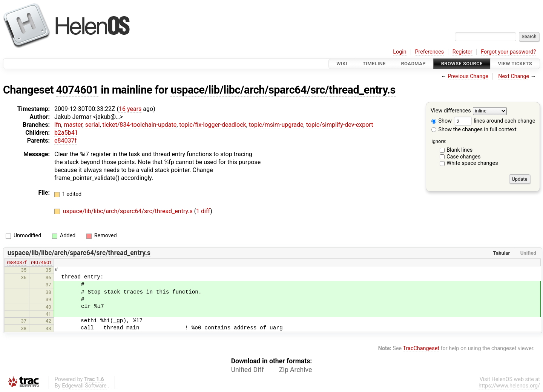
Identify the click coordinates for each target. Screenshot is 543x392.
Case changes (463, 157)
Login (400, 52)
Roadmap (413, 64)
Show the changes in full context (474, 130)
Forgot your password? (508, 52)
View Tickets (515, 64)
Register (462, 52)
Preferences (429, 52)
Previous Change (468, 76)
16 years (130, 109)
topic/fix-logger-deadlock (212, 125)
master (73, 125)
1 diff (203, 211)
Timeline (374, 64)
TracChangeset (421, 348)
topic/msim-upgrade (276, 125)
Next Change (514, 76)
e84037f (65, 141)
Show (442, 121)
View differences (451, 111)
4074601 (77, 90)
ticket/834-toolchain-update (140, 125)
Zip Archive (295, 370)
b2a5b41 (66, 133)
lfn (58, 125)
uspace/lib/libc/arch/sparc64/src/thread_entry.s (283, 90)
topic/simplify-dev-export (340, 125)
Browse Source (462, 64)
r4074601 (41, 262)
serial (93, 125)
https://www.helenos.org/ (509, 386)
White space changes (472, 163)
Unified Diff (248, 370)
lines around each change (495, 121)
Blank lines (459, 150)
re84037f (17, 262)
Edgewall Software (84, 386)
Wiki (342, 64)
